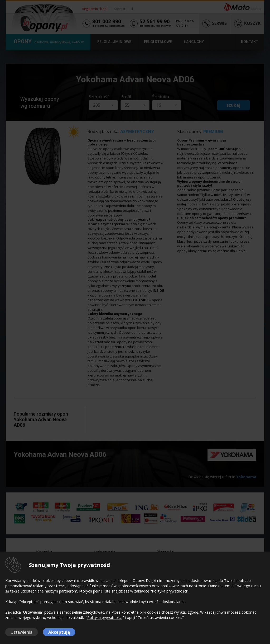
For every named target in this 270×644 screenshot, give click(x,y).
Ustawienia (21, 632)
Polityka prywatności (105, 617)
